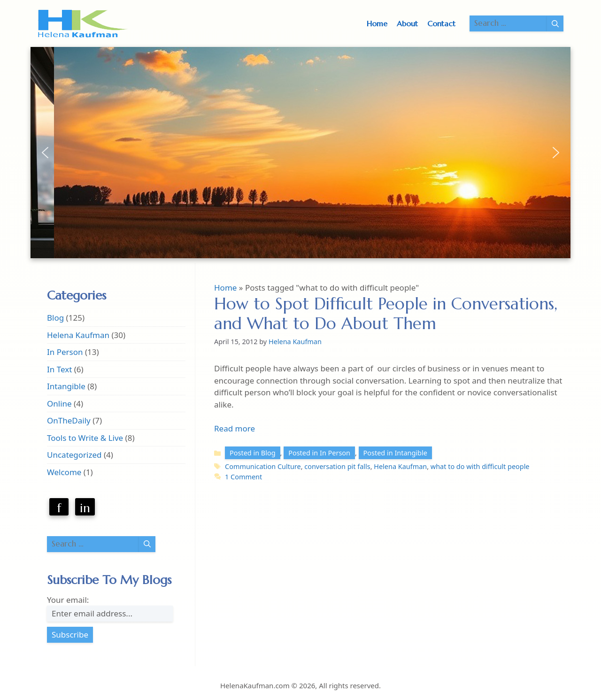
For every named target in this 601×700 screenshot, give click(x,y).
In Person (65, 352)
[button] (45, 153)
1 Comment (243, 477)
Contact (441, 23)
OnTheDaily (69, 420)
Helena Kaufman (400, 466)
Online (59, 404)
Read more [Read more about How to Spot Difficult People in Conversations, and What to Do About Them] (235, 428)
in (85, 508)
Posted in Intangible (395, 453)
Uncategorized (74, 455)
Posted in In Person (319, 453)
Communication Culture (263, 466)
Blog (55, 318)
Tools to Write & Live (85, 438)
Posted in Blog (253, 453)
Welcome (64, 472)
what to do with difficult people (480, 466)
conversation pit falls (337, 466)
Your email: (68, 600)
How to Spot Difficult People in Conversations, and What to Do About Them (386, 314)
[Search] (555, 23)
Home (377, 23)
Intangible (66, 386)
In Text (59, 369)
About (407, 23)
